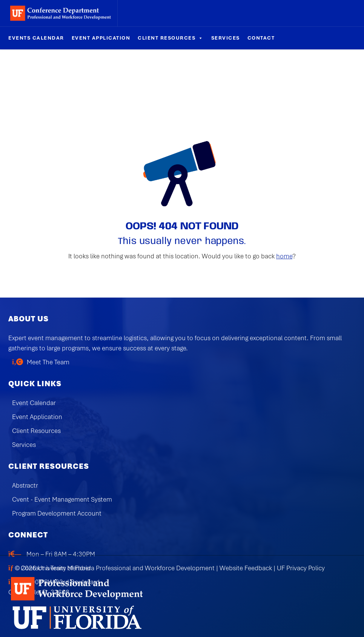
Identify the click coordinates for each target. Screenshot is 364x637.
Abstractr (25, 485)
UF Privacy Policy (301, 568)
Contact (261, 38)
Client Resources (171, 38)
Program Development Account (57, 513)
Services (226, 38)
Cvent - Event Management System (62, 499)
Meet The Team (48, 362)
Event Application (101, 38)
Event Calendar (34, 403)
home (284, 256)
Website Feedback (246, 568)
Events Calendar (36, 38)
